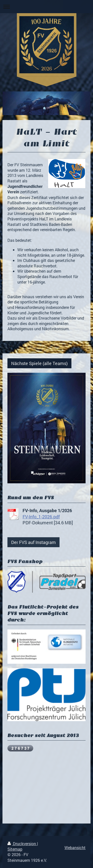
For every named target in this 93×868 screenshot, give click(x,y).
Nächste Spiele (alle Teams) (39, 363)
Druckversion (22, 844)
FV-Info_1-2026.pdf (41, 517)
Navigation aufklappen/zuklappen (46, 7)
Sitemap (15, 849)
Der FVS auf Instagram (33, 542)
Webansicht (75, 847)
